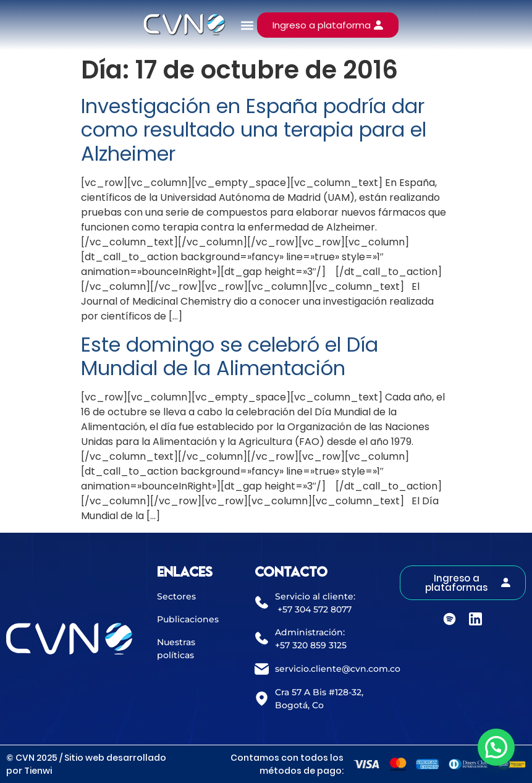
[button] (247, 25)
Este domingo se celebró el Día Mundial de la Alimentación (230, 356)
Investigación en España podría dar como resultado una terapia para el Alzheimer (254, 130)
